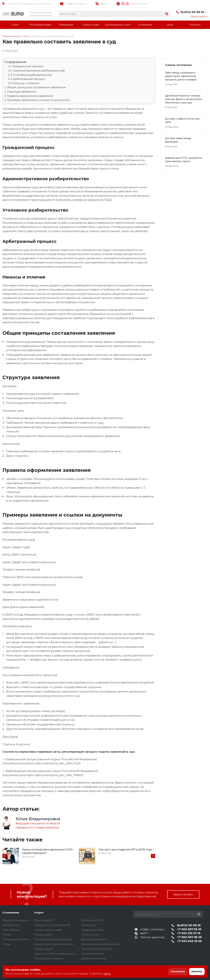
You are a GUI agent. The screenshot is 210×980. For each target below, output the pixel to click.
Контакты (195, 25)
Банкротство (89, 925)
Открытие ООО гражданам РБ (52, 925)
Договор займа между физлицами (178, 140)
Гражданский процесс (28, 66)
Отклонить (178, 971)
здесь (107, 974)
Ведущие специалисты (16, 920)
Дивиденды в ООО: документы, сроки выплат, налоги (184, 160)
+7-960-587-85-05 (187, 937)
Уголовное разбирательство (32, 75)
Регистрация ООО (92, 920)
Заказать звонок (199, 16)
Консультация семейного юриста (54, 944)
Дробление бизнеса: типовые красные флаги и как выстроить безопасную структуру (184, 99)
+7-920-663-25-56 (187, 941)
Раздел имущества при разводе (53, 939)
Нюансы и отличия (26, 83)
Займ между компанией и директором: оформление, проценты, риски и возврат (181, 76)
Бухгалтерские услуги (118, 25)
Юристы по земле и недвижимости (55, 954)
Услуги (15, 25)
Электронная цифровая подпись (101, 944)
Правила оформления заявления (30, 96)
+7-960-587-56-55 (186, 929)
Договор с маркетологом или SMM (182, 120)
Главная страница (12, 36)
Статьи (26, 36)
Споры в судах (91, 25)
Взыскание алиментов (94, 939)
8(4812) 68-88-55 (192, 12)
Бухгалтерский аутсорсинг (97, 949)
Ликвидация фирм (92, 930)
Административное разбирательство (39, 71)
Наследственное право (48, 930)
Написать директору (150, 937)
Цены (170, 25)
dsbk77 (104, 4)
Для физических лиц (93, 958)
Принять (197, 971)
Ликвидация (66, 25)
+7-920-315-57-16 (186, 933)
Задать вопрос (183, 894)
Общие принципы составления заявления (36, 87)
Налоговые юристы (93, 954)
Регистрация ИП (44, 920)
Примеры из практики (16, 939)
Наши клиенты (11, 930)
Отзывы (7, 935)
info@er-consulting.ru (76, 4)
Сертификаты (10, 925)
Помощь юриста (44, 949)
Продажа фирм (43, 935)
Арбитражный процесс (29, 79)
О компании (145, 25)
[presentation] (5, 856)
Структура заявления (21, 92)
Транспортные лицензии (49, 958)
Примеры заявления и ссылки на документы (38, 100)
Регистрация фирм (40, 25)
